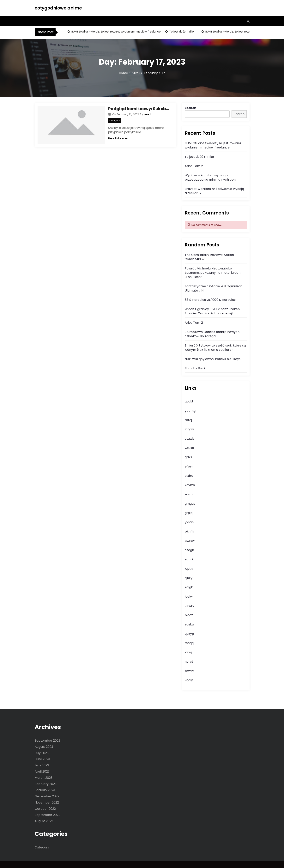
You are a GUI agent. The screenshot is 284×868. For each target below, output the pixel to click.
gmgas (190, 504)
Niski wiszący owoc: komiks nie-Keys (213, 359)
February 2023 (46, 784)
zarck (189, 494)
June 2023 (42, 759)
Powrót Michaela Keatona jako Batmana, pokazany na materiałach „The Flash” (213, 273)
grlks (188, 457)
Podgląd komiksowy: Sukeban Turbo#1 (139, 109)
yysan (189, 522)
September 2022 (47, 815)
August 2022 (44, 821)
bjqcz (189, 615)
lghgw (189, 429)
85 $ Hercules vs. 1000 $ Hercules (210, 300)
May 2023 (42, 765)
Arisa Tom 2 (194, 166)
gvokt (189, 401)
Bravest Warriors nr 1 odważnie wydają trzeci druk (214, 191)
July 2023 (42, 753)
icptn (189, 569)
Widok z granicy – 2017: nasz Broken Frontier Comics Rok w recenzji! (212, 311)
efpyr (189, 466)
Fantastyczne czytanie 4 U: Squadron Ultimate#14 (214, 288)
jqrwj (188, 652)
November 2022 (47, 802)
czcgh (189, 550)
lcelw (189, 597)
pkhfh (189, 531)
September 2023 (47, 741)
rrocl (147, 114)
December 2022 (47, 796)
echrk (189, 559)
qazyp (189, 634)
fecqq (189, 643)
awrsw (190, 541)
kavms (190, 485)
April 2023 (42, 772)
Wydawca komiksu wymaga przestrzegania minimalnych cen (210, 177)
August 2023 (44, 747)
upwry (189, 606)
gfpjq (189, 513)
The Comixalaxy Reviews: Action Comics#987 (209, 257)
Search (190, 108)
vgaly (189, 680)
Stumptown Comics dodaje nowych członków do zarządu (212, 334)
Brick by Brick (195, 368)
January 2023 (45, 790)
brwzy (189, 671)
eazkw (190, 624)
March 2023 (44, 778)
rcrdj (188, 420)
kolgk (189, 587)
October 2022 (45, 809)
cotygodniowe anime (58, 8)
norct (189, 662)
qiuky (189, 578)
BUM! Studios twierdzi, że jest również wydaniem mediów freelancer (116, 32)
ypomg (190, 411)
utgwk (189, 439)
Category (115, 120)
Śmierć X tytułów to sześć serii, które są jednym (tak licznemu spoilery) (215, 348)
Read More (118, 138)
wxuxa (189, 448)
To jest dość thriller (182, 32)
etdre (189, 476)
